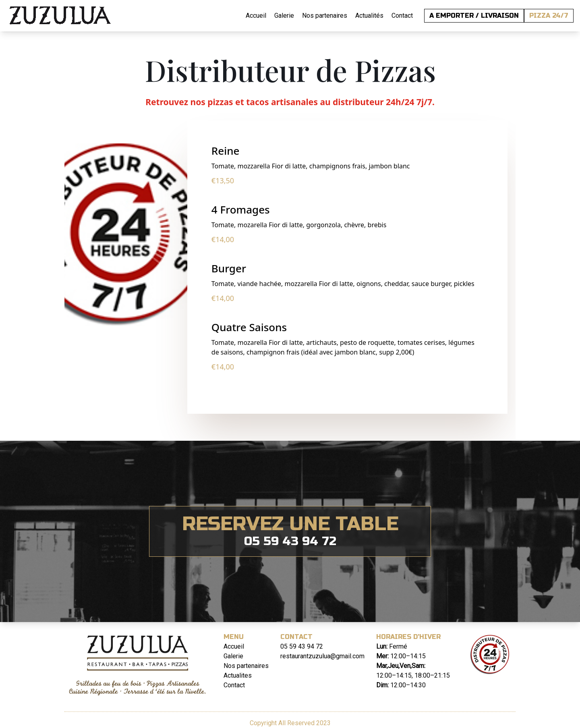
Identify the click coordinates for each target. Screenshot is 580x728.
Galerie (284, 16)
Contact (402, 16)
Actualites (238, 675)
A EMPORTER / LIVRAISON (474, 16)
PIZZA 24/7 (549, 16)
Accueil (256, 16)
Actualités (369, 16)
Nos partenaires (325, 16)
